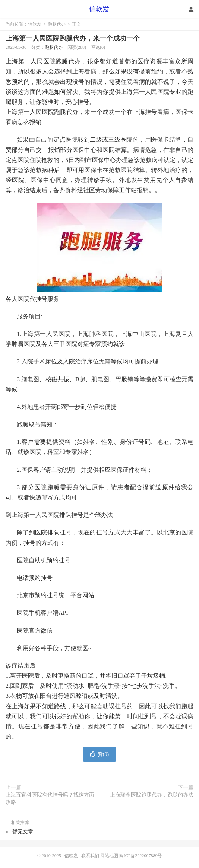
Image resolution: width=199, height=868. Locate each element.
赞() (99, 754)
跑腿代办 (57, 24)
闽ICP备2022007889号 (141, 856)
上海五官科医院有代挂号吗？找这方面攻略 (50, 799)
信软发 (100, 9)
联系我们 (91, 856)
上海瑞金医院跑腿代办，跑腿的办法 (152, 795)
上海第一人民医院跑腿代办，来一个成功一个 (73, 38)
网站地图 (109, 856)
